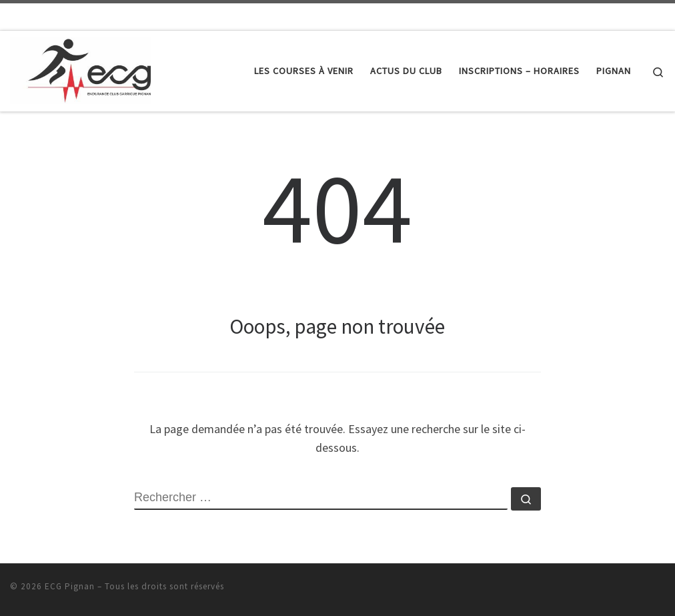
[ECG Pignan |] (80, 68)
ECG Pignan (70, 586)
